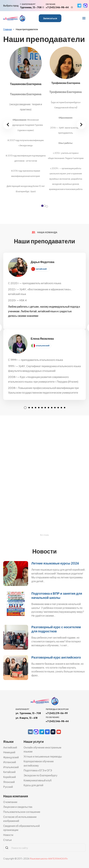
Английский (10, 747)
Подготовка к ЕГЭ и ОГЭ (38, 770)
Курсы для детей (33, 785)
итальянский (43, 345)
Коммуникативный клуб (38, 780)
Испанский (10, 762)
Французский (11, 757)
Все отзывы (44, 535)
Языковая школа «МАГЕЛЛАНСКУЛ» (49, 858)
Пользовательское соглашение (22, 812)
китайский (41, 269)
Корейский (10, 777)
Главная (8, 29)
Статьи (7, 840)
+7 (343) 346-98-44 (57, 7)
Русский (8, 787)
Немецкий (9, 752)
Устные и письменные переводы (43, 756)
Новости (8, 835)
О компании (10, 802)
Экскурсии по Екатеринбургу (40, 775)
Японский (9, 782)
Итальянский (11, 767)
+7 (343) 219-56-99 (57, 713)
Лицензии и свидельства (18, 807)
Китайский (9, 772)
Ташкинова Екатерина (26, 84)
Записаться (50, 18)
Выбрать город (11, 5)
